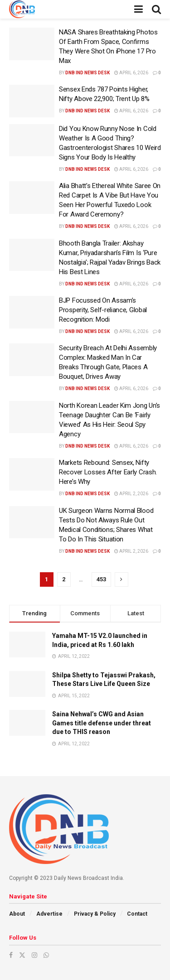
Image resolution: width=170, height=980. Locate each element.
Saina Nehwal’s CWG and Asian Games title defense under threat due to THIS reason (102, 723)
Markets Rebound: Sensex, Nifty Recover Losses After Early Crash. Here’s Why (108, 472)
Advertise (49, 914)
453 (101, 579)
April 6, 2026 (131, 73)
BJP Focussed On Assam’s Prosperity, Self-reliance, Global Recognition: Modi (103, 310)
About (17, 914)
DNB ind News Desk (87, 73)
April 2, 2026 (131, 494)
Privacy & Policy (95, 914)
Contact (137, 914)
